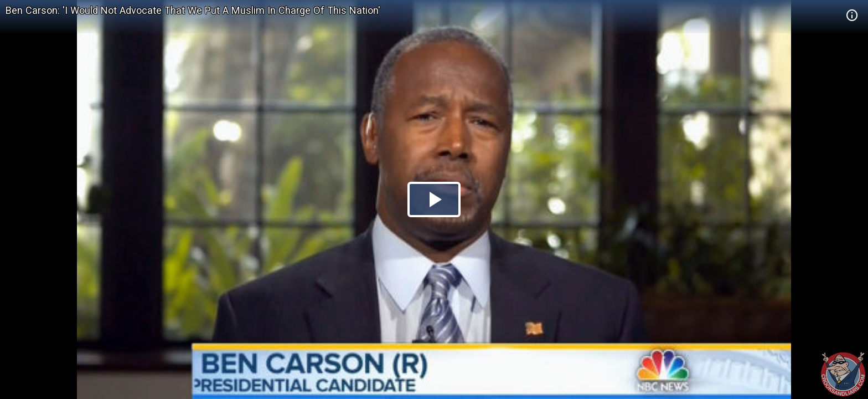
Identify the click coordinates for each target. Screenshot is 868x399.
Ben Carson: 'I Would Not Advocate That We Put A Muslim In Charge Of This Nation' (193, 10)
